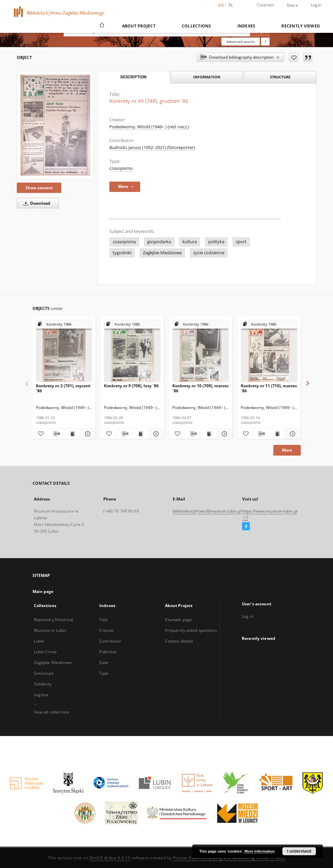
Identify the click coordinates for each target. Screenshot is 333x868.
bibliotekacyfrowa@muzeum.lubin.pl (207, 511)
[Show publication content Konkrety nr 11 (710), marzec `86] (277, 434)
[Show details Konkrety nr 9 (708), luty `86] (155, 434)
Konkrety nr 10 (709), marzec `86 (201, 388)
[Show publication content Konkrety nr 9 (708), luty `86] (140, 434)
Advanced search (241, 42)
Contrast (266, 5)
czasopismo (121, 168)
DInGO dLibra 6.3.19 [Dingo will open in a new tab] (110, 858)
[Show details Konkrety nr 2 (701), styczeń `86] (87, 434)
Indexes (246, 26)
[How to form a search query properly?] (265, 42)
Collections (197, 26)
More (287, 450)
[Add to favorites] (294, 57)
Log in (247, 616)
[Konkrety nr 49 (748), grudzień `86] (55, 125)
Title (103, 620)
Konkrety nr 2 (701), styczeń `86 (63, 388)
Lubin (39, 641)
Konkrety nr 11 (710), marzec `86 (269, 388)
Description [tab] (133, 77)
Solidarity (43, 684)
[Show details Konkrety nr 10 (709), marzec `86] (223, 434)
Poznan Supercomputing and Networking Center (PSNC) (229, 858)
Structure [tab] (280, 77)
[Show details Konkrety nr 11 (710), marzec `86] (292, 434)
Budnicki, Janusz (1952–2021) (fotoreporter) (152, 148)
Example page (178, 620)
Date (104, 662)
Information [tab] (207, 77)
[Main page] (101, 26)
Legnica (41, 695)
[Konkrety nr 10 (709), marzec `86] (201, 351)
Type (104, 673)
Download (36, 203)
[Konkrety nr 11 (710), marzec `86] (269, 351)
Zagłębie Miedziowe (162, 253)
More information (260, 851)
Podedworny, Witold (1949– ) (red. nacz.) (149, 127)
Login (316, 5)
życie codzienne (209, 253)
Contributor (110, 641)
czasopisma (124, 242)
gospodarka (159, 242)
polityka (216, 242)
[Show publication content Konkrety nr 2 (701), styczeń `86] (72, 434)
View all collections (52, 712)
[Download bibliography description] (56, 434)
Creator (107, 630)
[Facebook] (246, 527)
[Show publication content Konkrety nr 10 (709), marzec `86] (209, 434)
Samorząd (44, 673)
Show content (39, 188)
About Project (139, 26)
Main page (43, 591)
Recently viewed (301, 26)
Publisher (108, 652)
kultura (190, 242)
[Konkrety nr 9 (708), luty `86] (132, 351)
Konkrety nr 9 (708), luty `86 (131, 386)
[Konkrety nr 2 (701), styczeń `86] (64, 351)
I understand (299, 851)
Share (292, 5)
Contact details (179, 641)
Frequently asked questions (191, 630)
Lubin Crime (45, 652)
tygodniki (122, 253)
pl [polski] (231, 5)
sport (241, 242)
